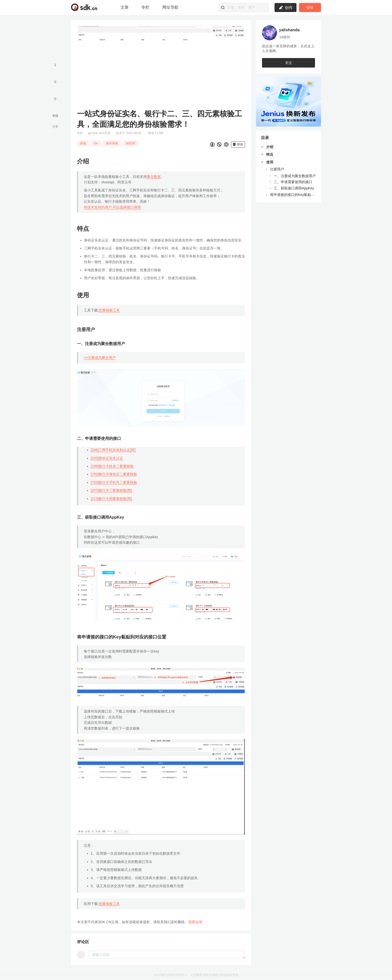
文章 (125, 7)
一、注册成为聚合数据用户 (295, 176)
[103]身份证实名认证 (107, 458)
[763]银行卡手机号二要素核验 (114, 482)
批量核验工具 (109, 310)
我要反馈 (195, 922)
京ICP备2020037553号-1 (170, 975)
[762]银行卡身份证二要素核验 (114, 474)
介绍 (270, 147)
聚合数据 (154, 177)
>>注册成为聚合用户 (100, 358)
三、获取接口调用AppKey (294, 188)
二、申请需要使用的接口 (293, 182)
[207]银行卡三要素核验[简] (111, 490)
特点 (270, 154)
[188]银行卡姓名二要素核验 (112, 466)
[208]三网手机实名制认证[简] (113, 450)
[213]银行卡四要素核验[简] (111, 499)
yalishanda (289, 30)
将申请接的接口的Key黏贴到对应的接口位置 (293, 195)
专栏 (146, 7)
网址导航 (170, 7)
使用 (270, 162)
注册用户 (277, 169)
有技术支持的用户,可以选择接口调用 (112, 207)
